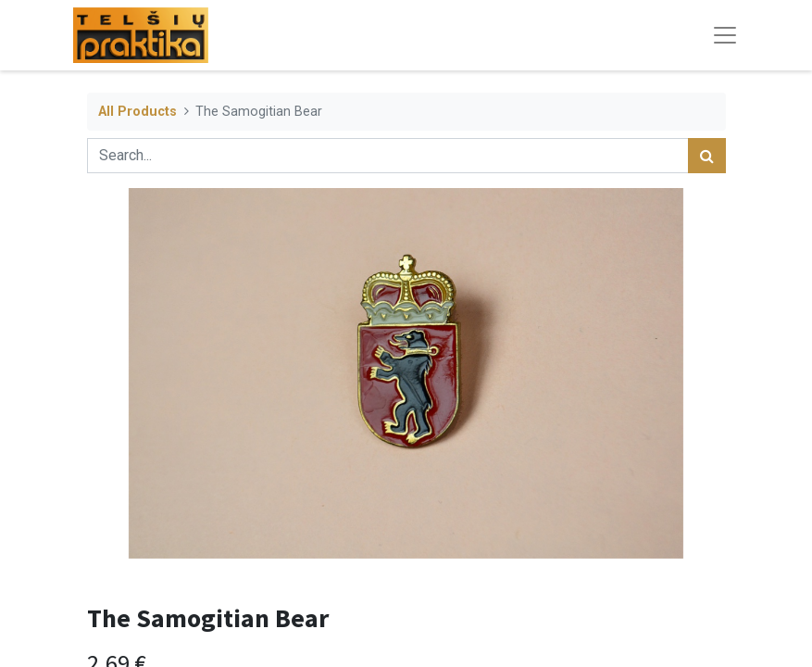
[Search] (707, 156)
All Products (137, 112)
